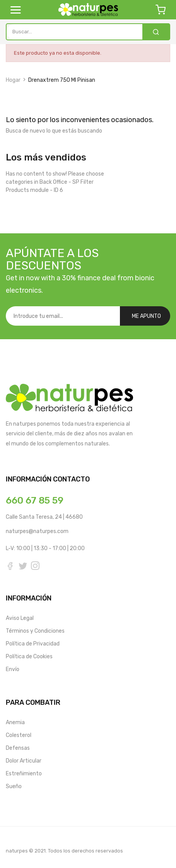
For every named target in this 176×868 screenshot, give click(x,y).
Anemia (15, 721)
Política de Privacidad (33, 643)
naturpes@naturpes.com (37, 531)
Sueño (14, 785)
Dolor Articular (24, 760)
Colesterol (19, 734)
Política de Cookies (29, 655)
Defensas (18, 747)
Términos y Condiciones (35, 630)
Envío (13, 668)
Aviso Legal (20, 617)
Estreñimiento (24, 772)
